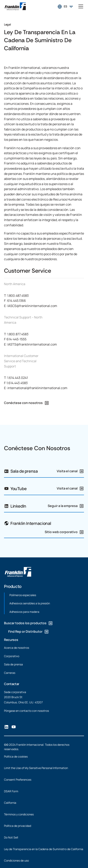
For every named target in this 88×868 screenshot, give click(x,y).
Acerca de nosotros (17, 648)
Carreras (10, 673)
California (10, 803)
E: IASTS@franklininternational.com (30, 344)
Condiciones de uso (16, 860)
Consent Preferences (18, 780)
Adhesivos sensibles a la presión (30, 603)
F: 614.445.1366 (15, 301)
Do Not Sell (11, 837)
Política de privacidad (18, 826)
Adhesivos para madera (24, 612)
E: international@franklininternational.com (36, 388)
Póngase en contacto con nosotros (26, 710)
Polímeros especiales (23, 595)
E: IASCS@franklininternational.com (31, 306)
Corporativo (12, 656)
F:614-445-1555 (15, 339)
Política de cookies (16, 756)
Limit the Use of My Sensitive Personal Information (36, 768)
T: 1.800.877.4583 (16, 334)
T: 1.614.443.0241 (16, 378)
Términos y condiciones (19, 814)
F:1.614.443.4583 (16, 383)
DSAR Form (11, 791)
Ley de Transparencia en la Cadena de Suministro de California (44, 849)
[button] (65, 6)
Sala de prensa (13, 664)
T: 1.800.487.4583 (16, 296)
